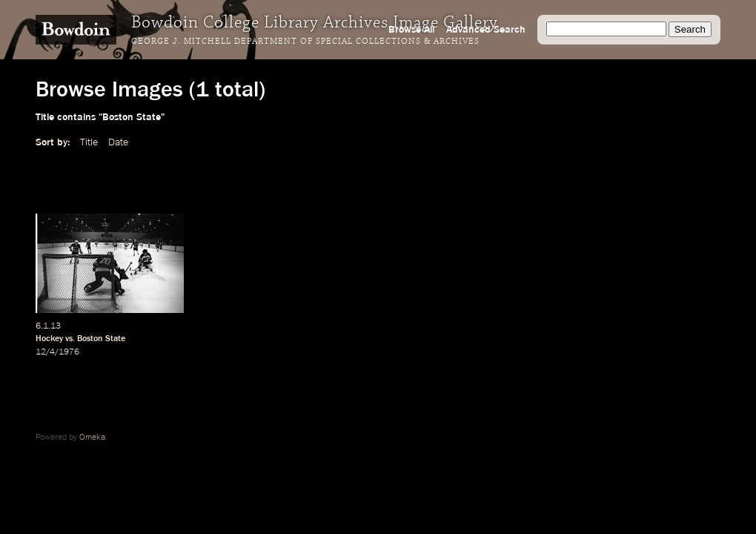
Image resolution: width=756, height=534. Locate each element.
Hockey (49, 339)
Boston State (101, 339)
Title (89, 142)
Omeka (92, 438)
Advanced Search (486, 30)
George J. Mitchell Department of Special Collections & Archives (305, 42)
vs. (70, 339)
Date (118, 142)
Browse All (411, 30)
